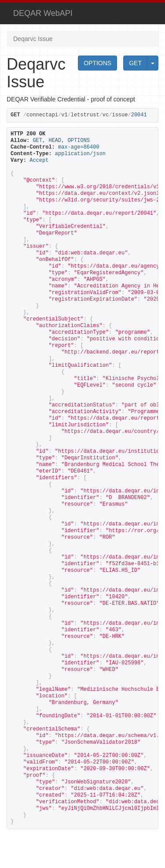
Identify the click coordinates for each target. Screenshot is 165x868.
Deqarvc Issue (33, 39)
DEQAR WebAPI (43, 13)
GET (135, 63)
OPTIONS (97, 63)
